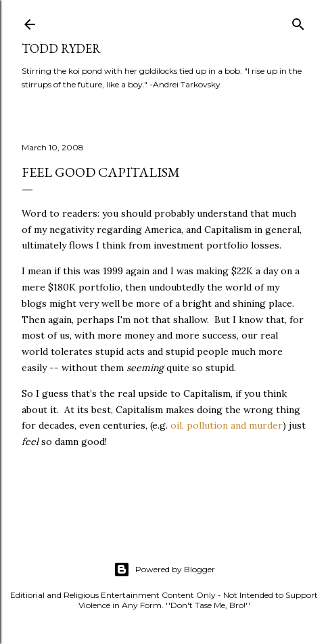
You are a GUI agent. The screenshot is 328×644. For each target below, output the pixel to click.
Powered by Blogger (164, 570)
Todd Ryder (61, 48)
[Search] (298, 21)
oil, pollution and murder (227, 425)
